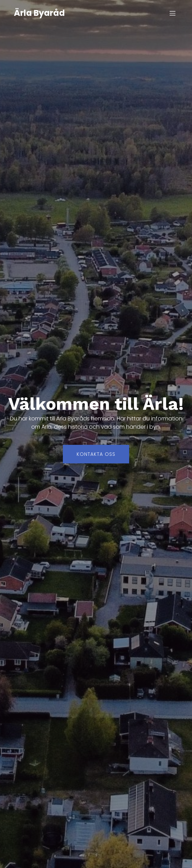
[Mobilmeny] (172, 13)
